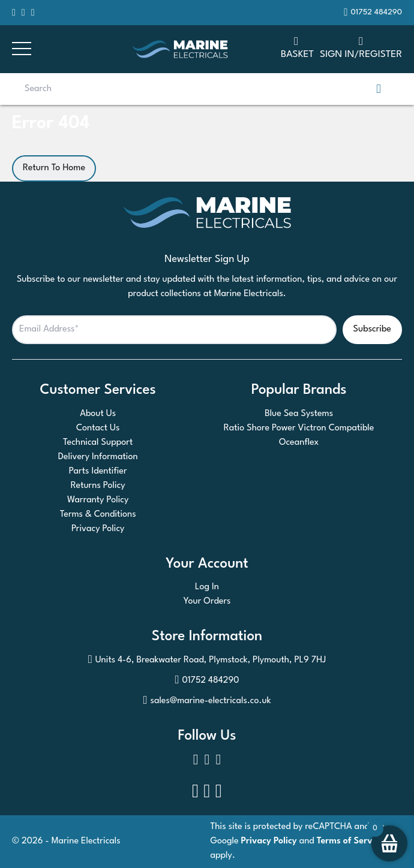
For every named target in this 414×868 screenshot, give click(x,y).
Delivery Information (98, 457)
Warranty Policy (98, 500)
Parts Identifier (98, 471)
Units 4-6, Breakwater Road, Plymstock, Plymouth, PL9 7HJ (207, 661)
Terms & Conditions (98, 515)
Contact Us (98, 428)
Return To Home (54, 168)
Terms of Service (350, 841)
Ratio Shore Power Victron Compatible (299, 428)
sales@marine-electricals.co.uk (207, 701)
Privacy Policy (98, 529)
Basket (297, 47)
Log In (207, 587)
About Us (98, 414)
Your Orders (207, 602)
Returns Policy (98, 486)
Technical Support (98, 443)
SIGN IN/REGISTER (361, 47)
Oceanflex (299, 443)
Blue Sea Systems (299, 414)
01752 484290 (207, 681)
